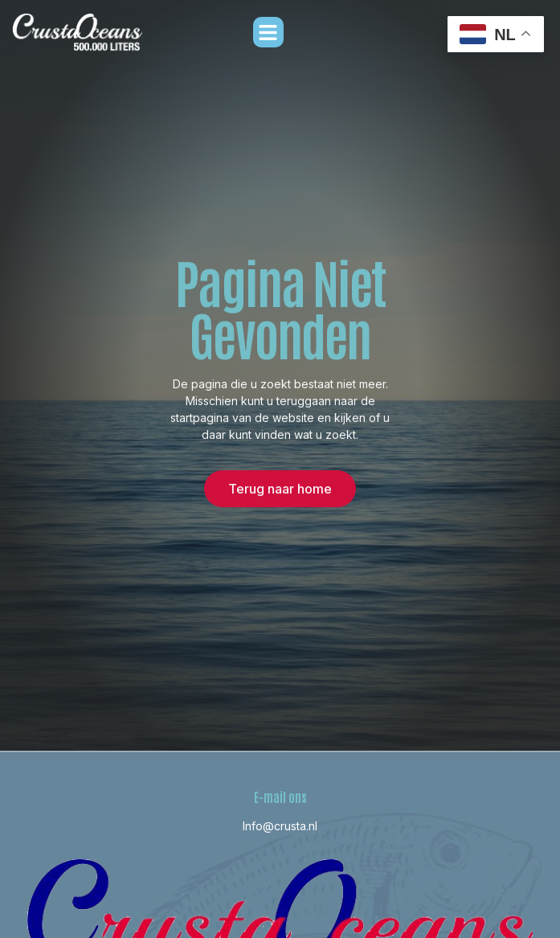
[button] (268, 32)
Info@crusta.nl (280, 826)
